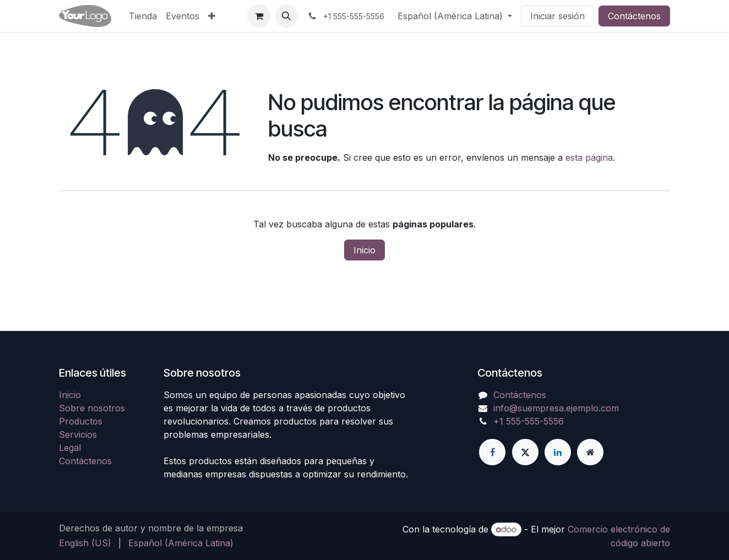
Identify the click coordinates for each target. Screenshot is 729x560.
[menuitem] (143, 16)
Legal (70, 448)
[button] (286, 16)
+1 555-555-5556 (529, 421)
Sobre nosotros (92, 408)
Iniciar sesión (557, 16)
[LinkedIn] (558, 452)
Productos (81, 421)
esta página (589, 157)
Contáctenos (634, 16)
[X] (525, 452)
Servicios (78, 434)
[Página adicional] (590, 452)
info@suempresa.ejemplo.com (556, 408)
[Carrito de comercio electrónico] (259, 16)
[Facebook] (492, 452)
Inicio (364, 250)
